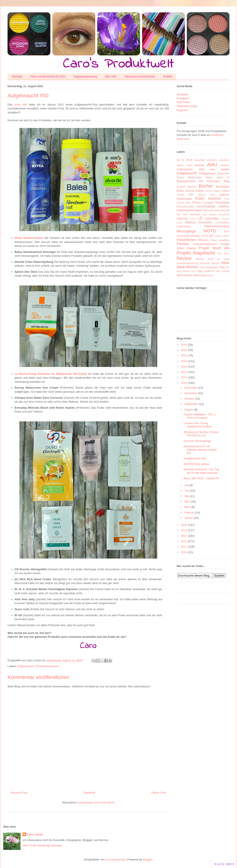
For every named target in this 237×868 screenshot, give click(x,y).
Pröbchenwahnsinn (47, 666)
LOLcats (225, 219)
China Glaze (213, 191)
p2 (211, 236)
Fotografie (208, 202)
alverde (199, 165)
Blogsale (181, 187)
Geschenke (222, 202)
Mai (187, 496)
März (188, 507)
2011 (184, 547)
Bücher (206, 186)
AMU (212, 165)
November (191, 393)
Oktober (189, 399)
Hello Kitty (220, 210)
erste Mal (21, 105)
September (191, 404)
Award (180, 177)
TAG (222, 267)
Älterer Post (159, 793)
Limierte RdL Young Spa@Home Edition (197, 425)
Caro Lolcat (35, 834)
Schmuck (204, 263)
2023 (184, 345)
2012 (184, 541)
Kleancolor (224, 215)
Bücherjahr (223, 187)
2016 (184, 383)
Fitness (196, 202)
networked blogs (187, 106)
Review (184, 258)
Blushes (192, 187)
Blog (227, 181)
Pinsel (214, 240)
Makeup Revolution (199, 222)
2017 (184, 377)
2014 (184, 530)
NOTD (210, 231)
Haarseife (208, 210)
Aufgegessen (207, 173)
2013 (184, 536)
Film (188, 202)
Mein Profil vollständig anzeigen (42, 845)
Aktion (180, 165)
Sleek (225, 263)
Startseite (17, 77)
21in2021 (212, 160)
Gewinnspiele (185, 210)
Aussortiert (223, 173)
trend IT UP (212, 271)
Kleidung (182, 218)
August (189, 410)
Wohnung (200, 275)
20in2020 (200, 160)
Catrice (200, 191)
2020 (184, 361)
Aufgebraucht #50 (195, 458)
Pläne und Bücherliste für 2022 (48, 77)
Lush (179, 222)
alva (189, 165)
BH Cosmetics (210, 181)
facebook (182, 94)
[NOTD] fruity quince (196, 464)
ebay (213, 195)
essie (227, 199)
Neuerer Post (19, 793)
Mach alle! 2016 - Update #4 (201, 478)
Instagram (183, 98)
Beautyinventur (186, 181)
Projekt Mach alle (214, 248)
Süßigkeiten (212, 267)
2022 (184, 350)
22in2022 (224, 160)
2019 (184, 366)
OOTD (205, 236)
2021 (184, 355)
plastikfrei (224, 240)
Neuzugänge (186, 231)
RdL (220, 254)
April (187, 502)
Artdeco (225, 165)
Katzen (213, 215)
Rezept (200, 259)
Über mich (111, 77)
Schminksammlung (187, 263)
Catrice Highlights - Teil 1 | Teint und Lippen (200, 416)
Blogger (148, 859)
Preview (183, 244)
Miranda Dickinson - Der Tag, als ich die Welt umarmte (202, 471)
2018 (184, 372)
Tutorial (225, 271)
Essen (200, 198)
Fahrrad (181, 203)
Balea (209, 177)
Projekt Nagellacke (196, 253)
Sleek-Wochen (188, 267)
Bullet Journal (185, 191)
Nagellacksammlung (85, 77)
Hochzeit (195, 214)
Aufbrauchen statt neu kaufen (203, 169)
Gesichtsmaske (185, 206)
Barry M (223, 177)
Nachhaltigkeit (222, 223)
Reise (227, 254)
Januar (189, 518)
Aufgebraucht (26, 666)
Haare (198, 210)
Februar (189, 513)
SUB (202, 267)
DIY (191, 195)
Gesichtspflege (206, 206)
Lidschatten (212, 218)
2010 (184, 552)
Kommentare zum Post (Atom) (96, 803)
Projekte (168, 77)
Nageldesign (184, 226)
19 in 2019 (185, 160)
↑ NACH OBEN (223, 864)
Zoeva (210, 275)
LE (200, 218)
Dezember (191, 388)
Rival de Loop (219, 259)
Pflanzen (203, 240)
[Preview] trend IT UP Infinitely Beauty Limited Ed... (200, 450)
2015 (184, 525)
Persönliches (186, 240)
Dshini (202, 195)
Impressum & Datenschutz (140, 77)
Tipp (200, 271)
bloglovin (182, 110)
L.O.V (193, 218)
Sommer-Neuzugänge (197, 441)
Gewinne (224, 206)
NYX (227, 231)
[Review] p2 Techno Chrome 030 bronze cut (201, 434)
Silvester (215, 263)
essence (214, 198)
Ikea (205, 215)
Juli (187, 485)
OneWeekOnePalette (189, 236)
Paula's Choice (222, 236)
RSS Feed (183, 102)
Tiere (193, 271)
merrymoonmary (116, 859)
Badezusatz (195, 177)
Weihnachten (185, 275)
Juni (187, 491)
